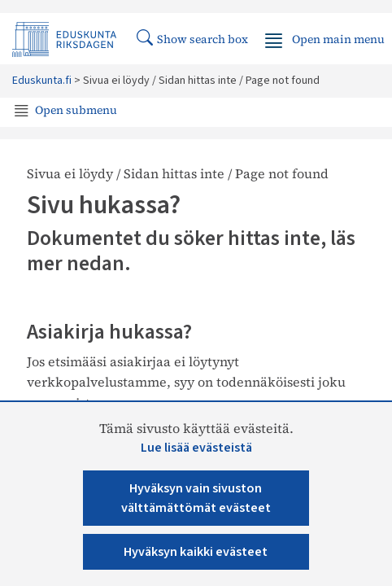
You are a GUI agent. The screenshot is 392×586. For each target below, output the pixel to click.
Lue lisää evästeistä (196, 448)
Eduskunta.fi (42, 81)
